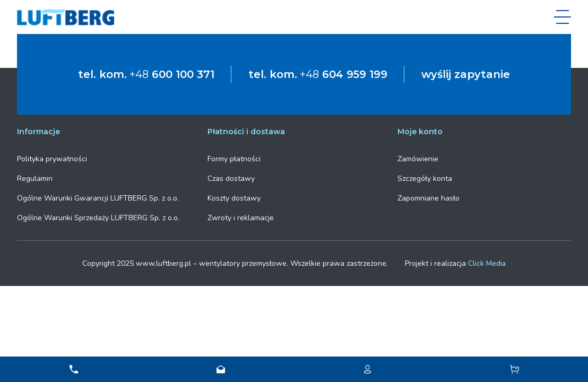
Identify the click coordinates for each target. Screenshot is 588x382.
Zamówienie (418, 159)
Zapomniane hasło (429, 198)
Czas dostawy (231, 179)
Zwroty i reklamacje (241, 218)
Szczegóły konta (425, 179)
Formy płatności (234, 159)
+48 (172, 74)
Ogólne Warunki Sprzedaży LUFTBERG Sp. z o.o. (98, 218)
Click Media (487, 263)
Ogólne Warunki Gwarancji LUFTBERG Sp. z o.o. (98, 198)
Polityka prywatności (52, 159)
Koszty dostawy (234, 198)
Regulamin (35, 179)
